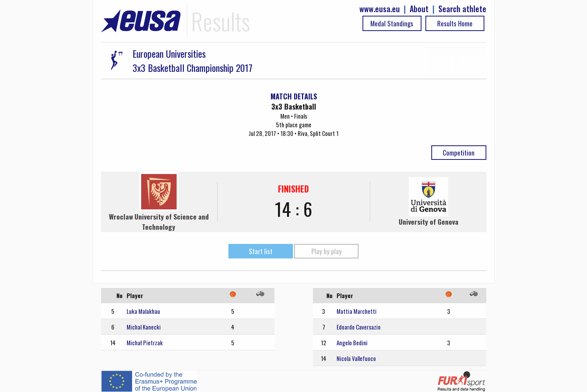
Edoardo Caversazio (359, 327)
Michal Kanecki (144, 327)
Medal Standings (392, 23)
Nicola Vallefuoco (356, 358)
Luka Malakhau (143, 311)
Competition (459, 153)
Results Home (455, 23)
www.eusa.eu (380, 9)
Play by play (327, 251)
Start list (261, 251)
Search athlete (462, 9)
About (419, 9)
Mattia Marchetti (357, 311)
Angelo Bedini (352, 343)
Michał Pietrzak (145, 343)
